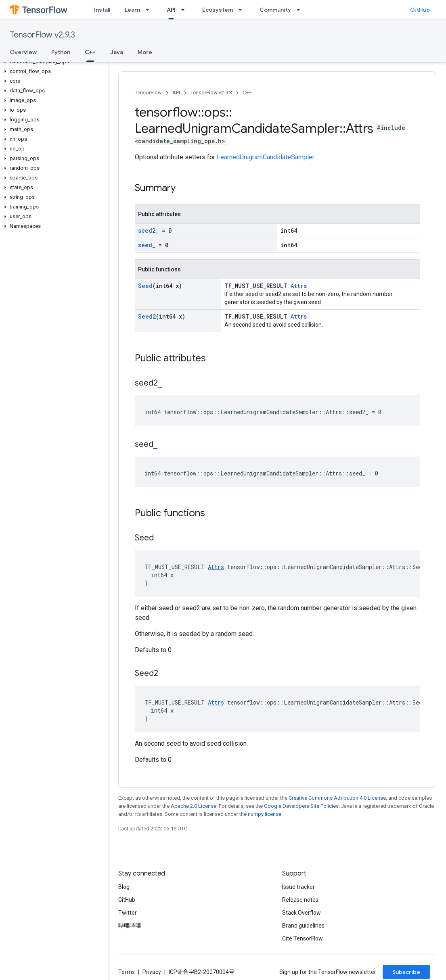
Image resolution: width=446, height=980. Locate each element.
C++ (247, 93)
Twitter (128, 913)
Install (102, 10)
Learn (132, 10)
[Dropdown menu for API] (185, 10)
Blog (124, 887)
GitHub (420, 10)
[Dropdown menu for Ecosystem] (243, 10)
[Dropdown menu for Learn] (150, 10)
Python (61, 52)
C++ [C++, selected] (90, 52)
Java (117, 52)
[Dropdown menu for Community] (301, 10)
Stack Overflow (302, 913)
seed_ (147, 245)
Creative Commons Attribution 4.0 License (337, 798)
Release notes (300, 900)
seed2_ (148, 230)
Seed (145, 286)
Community (275, 10)
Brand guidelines (303, 926)
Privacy (152, 972)
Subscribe (406, 972)
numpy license (265, 814)
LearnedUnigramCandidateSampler (265, 157)
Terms (127, 972)
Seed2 (147, 316)
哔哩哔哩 (130, 926)
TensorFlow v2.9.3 (42, 35)
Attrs (299, 286)
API (176, 93)
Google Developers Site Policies (301, 806)
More (145, 52)
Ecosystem (218, 10)
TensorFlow (148, 93)
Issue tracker (298, 887)
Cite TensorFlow (303, 938)
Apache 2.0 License (194, 806)
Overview (23, 52)
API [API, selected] (171, 10)
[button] (53, 62)
